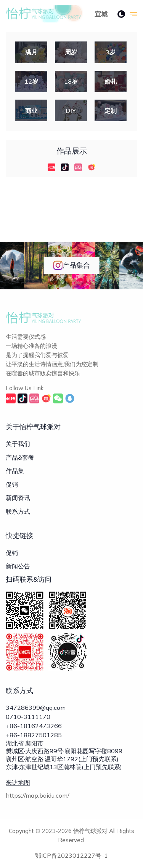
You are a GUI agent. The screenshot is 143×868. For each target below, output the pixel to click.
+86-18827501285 (34, 735)
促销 (12, 484)
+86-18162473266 (34, 726)
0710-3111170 (28, 717)
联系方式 (18, 511)
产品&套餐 (20, 457)
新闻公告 (18, 566)
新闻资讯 (18, 498)
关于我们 (18, 444)
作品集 (15, 471)
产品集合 (71, 266)
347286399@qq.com (36, 708)
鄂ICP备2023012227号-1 (71, 855)
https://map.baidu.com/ (38, 795)
